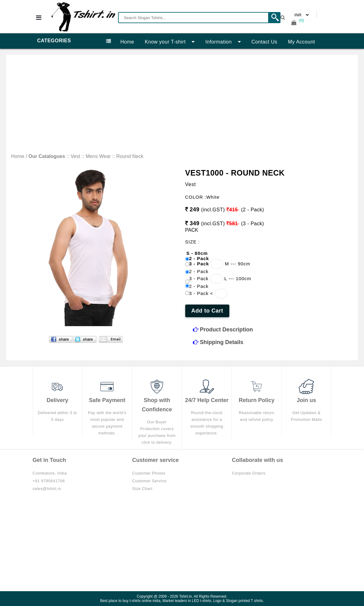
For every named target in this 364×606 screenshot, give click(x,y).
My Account (301, 42)
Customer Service (149, 481)
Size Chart (142, 489)
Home (127, 42)
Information (223, 42)
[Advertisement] (182, 107)
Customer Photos (149, 473)
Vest (75, 156)
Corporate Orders (249, 473)
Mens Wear (98, 156)
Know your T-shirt (170, 42)
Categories (74, 41)
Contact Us (264, 42)
